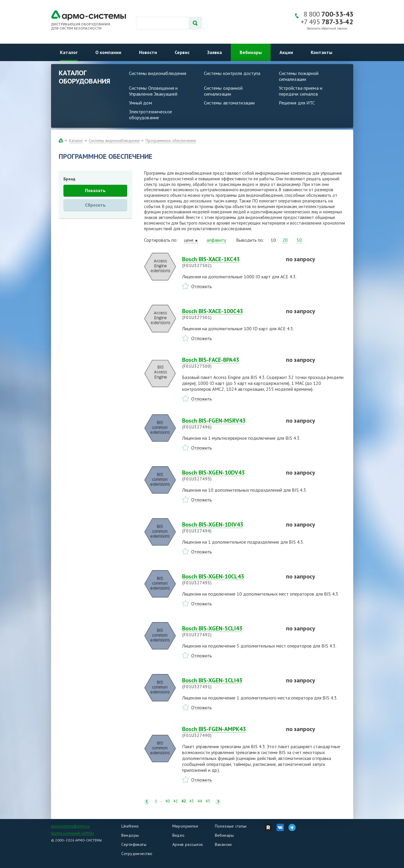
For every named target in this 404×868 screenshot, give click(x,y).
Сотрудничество (137, 854)
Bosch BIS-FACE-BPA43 (230, 363)
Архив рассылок (188, 844)
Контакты (322, 52)
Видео (179, 835)
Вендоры (130, 835)
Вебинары (251, 52)
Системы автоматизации (229, 103)
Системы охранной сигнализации (223, 91)
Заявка (215, 52)
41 (176, 801)
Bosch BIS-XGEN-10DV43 (230, 475)
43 (192, 801)
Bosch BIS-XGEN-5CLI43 (230, 631)
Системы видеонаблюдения (158, 73)
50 (299, 240)
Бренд (69, 179)
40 (168, 801)
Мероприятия (185, 826)
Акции (286, 52)
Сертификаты (134, 844)
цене (189, 240)
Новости (148, 52)
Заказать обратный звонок (327, 28)
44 (200, 801)
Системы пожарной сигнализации (299, 76)
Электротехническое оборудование (151, 115)
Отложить (202, 286)
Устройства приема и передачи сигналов (301, 91)
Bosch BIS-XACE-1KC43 (230, 262)
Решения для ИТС (297, 103)
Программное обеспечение (171, 140)
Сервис (182, 52)
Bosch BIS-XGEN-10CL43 (230, 579)
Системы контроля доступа (232, 73)
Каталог (69, 52)
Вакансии (223, 844)
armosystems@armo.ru (70, 826)
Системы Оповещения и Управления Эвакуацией (153, 91)
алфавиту (216, 240)
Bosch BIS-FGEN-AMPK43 (230, 732)
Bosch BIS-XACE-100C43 (230, 314)
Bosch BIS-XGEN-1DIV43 (230, 527)
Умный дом (140, 103)
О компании (108, 52)
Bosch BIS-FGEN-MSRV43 (230, 424)
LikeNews (130, 826)
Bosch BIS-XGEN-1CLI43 (230, 683)
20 (285, 240)
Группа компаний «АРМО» (73, 833)
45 (208, 801)
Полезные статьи (231, 826)
